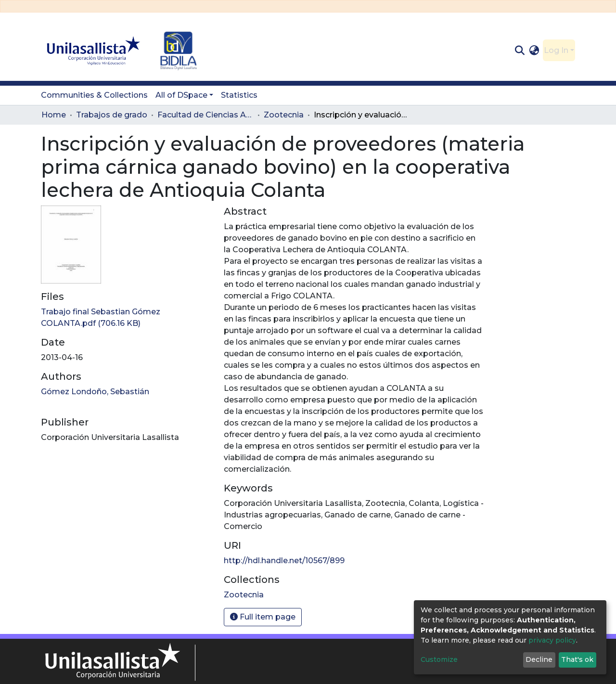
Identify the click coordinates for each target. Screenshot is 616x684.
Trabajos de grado (112, 115)
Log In (556, 50)
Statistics (239, 95)
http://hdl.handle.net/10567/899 (284, 561)
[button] (534, 51)
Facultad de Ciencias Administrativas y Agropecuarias (205, 115)
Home (54, 115)
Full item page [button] (263, 617)
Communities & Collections (94, 95)
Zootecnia (284, 115)
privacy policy (552, 640)
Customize (439, 659)
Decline (539, 659)
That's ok (577, 659)
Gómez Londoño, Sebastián (95, 392)
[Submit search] (520, 51)
